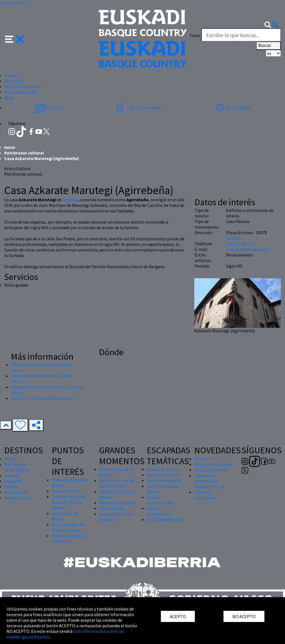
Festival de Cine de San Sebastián (116, 483)
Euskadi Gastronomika (160, 500)
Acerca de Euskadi (211, 470)
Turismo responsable (206, 495)
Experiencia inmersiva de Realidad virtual (209, 481)
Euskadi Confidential (159, 511)
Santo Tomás (112, 508)
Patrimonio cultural (24, 153)
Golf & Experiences (164, 519)
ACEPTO (178, 616)
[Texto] (241, 35)
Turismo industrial (164, 480)
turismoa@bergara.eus (248, 249)
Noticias (202, 459)
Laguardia (13, 481)
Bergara (70, 200)
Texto (195, 35)
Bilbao (10, 459)
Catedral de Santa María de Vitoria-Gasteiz (69, 502)
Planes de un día (162, 469)
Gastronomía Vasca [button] (23, 86)
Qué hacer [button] (14, 81)
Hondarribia (16, 492)
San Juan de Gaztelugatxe (17, 467)
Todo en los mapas (138, 108)
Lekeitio (12, 475)
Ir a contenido (13, 3)
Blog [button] (9, 98)
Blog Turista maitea (213, 464)
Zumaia (11, 486)
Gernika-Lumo (18, 498)
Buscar (268, 46)
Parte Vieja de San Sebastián (68, 538)
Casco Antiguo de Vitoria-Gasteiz (68, 527)
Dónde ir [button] (12, 75)
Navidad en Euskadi (117, 503)
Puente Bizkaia (66, 491)
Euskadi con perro (164, 475)
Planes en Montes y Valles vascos (42, 398)
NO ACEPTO (244, 616)
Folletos (48, 108)
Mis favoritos (232, 108)
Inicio (10, 147)
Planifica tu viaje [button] (20, 92)
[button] (15, 38)
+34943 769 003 (240, 244)
